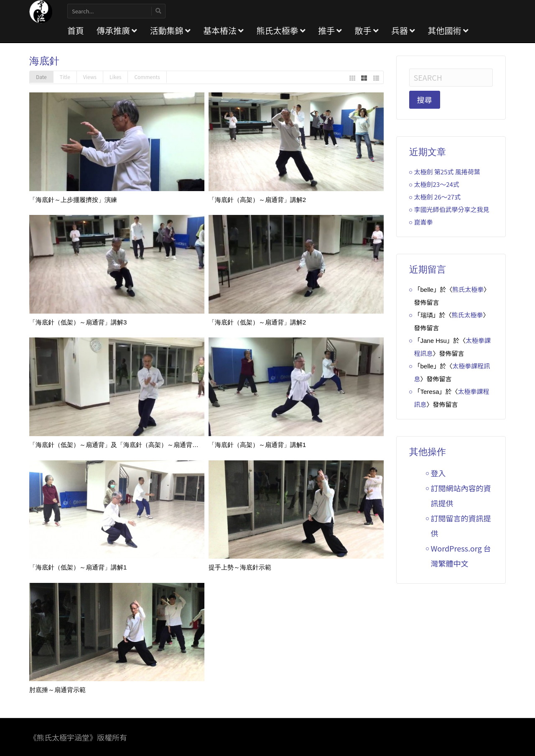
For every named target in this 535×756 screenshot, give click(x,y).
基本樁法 (223, 30)
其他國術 (448, 30)
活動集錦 (170, 30)
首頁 (76, 30)
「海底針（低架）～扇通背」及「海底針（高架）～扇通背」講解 (120, 445)
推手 (330, 30)
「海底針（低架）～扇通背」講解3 (78, 322)
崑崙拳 (424, 222)
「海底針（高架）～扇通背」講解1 (257, 445)
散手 (366, 30)
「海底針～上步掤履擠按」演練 (73, 200)
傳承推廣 (117, 30)
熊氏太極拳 (281, 30)
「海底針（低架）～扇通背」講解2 (257, 322)
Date (41, 77)
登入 (438, 473)
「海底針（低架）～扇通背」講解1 (78, 567)
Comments (147, 77)
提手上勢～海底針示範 (240, 567)
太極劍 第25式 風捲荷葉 (447, 172)
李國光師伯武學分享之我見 (452, 209)
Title (65, 77)
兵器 (403, 30)
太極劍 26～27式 (438, 197)
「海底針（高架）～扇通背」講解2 (257, 200)
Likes (115, 77)
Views (90, 77)
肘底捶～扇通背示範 (57, 690)
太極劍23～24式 (437, 184)
